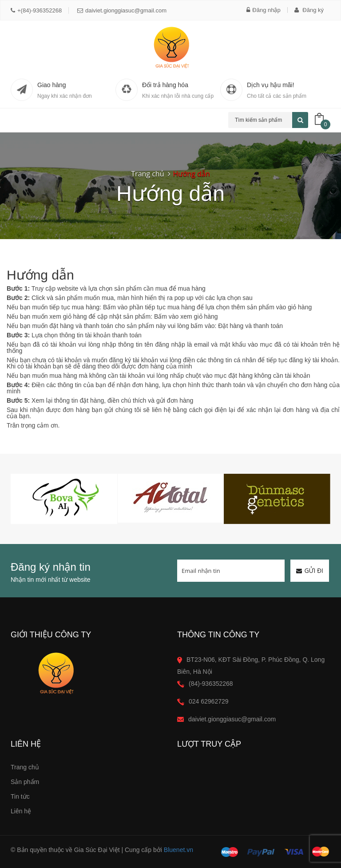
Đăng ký (309, 10)
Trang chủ (147, 174)
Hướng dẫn (191, 174)
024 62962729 (209, 701)
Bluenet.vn (178, 850)
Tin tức (20, 796)
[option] (64, 499)
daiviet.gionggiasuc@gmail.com (122, 10)
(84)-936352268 (211, 684)
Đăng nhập (263, 10)
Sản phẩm (25, 782)
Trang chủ (25, 767)
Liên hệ (21, 811)
